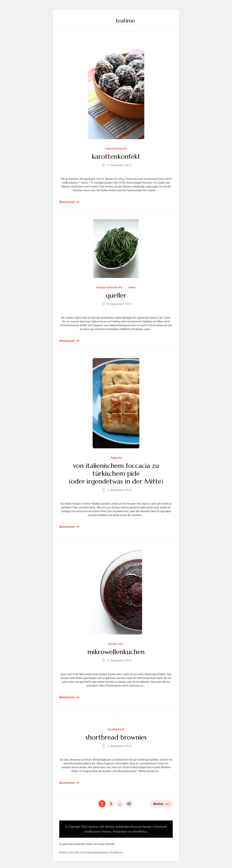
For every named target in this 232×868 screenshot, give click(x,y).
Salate (132, 287)
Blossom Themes (100, 832)
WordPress (140, 832)
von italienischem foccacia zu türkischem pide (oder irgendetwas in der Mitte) (116, 474)
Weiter (158, 804)
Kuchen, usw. (116, 644)
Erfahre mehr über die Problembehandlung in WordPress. (91, 852)
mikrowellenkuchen (116, 652)
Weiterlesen (67, 202)
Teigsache (116, 458)
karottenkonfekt (116, 156)
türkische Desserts (116, 149)
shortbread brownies (116, 737)
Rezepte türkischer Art (109, 287)
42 (130, 803)
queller (116, 295)
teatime (125, 21)
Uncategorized (116, 729)
